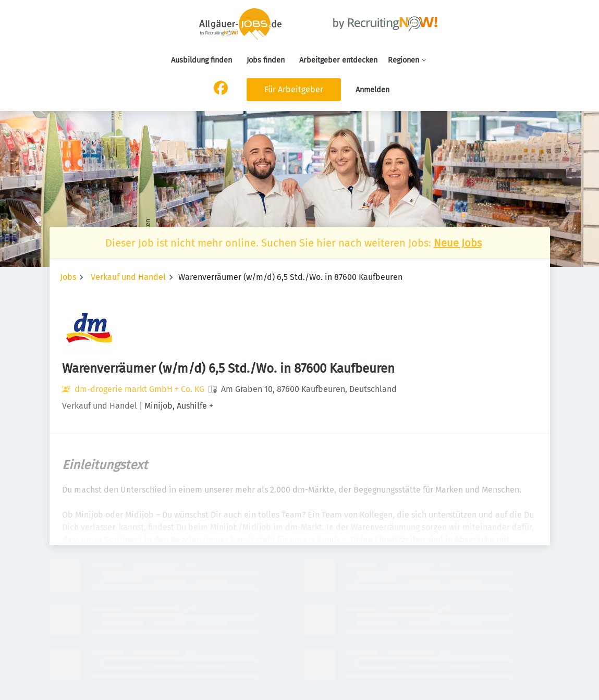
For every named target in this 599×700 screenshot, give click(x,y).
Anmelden (372, 90)
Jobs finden (266, 60)
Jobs (68, 277)
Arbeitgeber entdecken (338, 60)
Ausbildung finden (201, 60)
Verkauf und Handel (128, 277)
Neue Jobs (458, 243)
